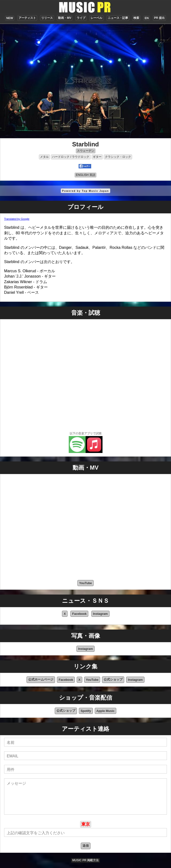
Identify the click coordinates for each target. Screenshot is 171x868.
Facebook (79, 614)
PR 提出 (159, 18)
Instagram (100, 614)
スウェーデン (86, 151)
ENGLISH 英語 (85, 175)
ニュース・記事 (118, 18)
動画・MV (65, 18)
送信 (86, 846)
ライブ (81, 18)
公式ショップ (113, 679)
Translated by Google (17, 219)
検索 (136, 18)
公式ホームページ (41, 679)
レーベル (96, 18)
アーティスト (27, 18)
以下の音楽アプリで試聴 (86, 433)
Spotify (86, 711)
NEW (10, 18)
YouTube (85, 583)
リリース (47, 18)
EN (147, 18)
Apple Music (106, 711)
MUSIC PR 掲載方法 (85, 860)
